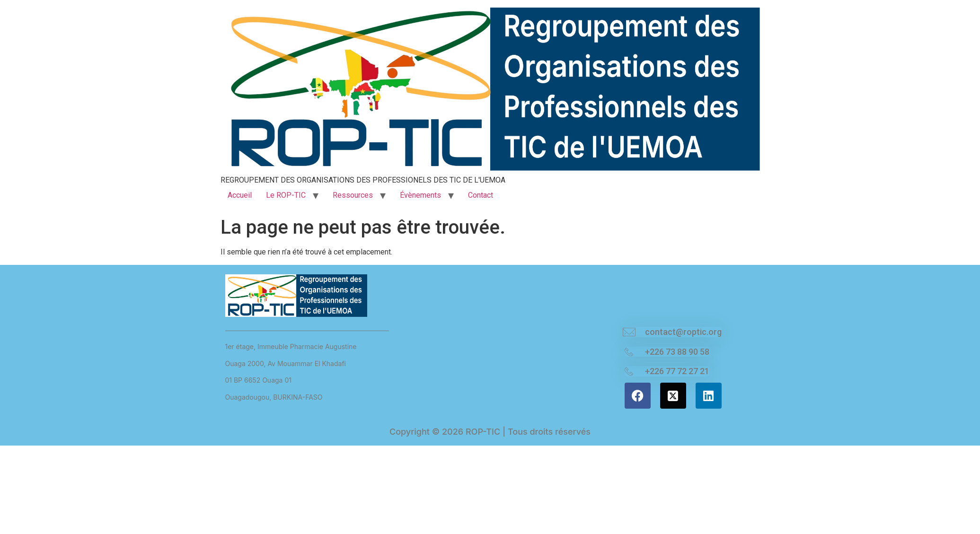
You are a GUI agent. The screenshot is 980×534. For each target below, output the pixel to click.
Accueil (240, 195)
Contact (481, 195)
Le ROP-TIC (286, 195)
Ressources (353, 195)
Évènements (420, 195)
